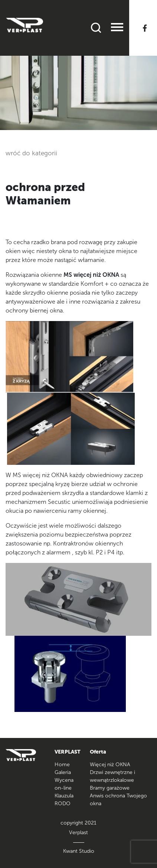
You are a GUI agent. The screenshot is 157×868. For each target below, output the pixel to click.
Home (62, 765)
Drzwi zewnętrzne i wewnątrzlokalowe (112, 776)
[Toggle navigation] (117, 28)
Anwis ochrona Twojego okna (118, 800)
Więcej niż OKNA (110, 765)
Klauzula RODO (64, 800)
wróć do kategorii (31, 153)
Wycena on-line (64, 784)
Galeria (63, 772)
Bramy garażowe (110, 788)
